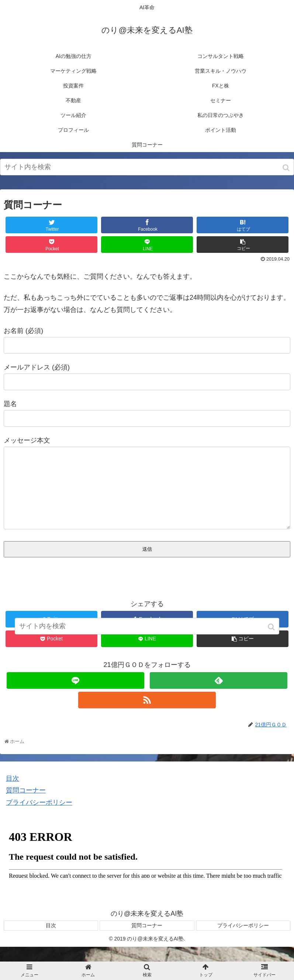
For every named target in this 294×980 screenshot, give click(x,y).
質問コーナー (26, 805)
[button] (287, 168)
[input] (147, 167)
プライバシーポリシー (39, 817)
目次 (13, 793)
